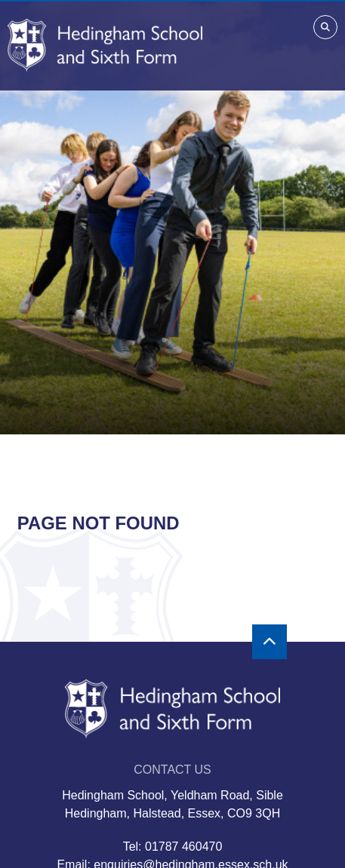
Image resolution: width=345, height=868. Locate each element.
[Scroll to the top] (270, 642)
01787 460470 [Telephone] (183, 847)
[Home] (105, 45)
